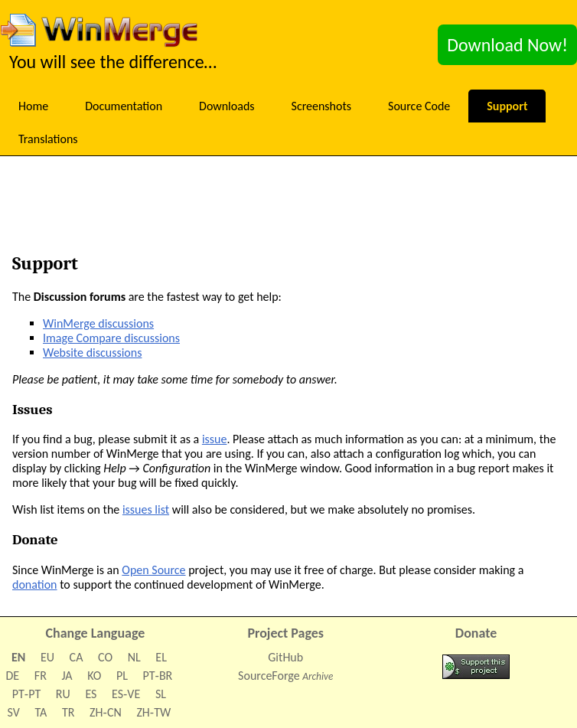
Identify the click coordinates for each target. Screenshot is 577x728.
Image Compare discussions (111, 338)
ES (91, 694)
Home (33, 106)
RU (63, 694)
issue (215, 439)
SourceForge (269, 676)
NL (134, 657)
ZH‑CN (106, 712)
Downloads (227, 106)
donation (35, 584)
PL (122, 676)
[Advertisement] (297, 209)
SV (14, 712)
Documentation (124, 106)
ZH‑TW (153, 712)
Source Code (419, 106)
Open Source (153, 570)
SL (161, 694)
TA (41, 712)
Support (507, 106)
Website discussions (92, 353)
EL (161, 657)
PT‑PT (26, 694)
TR (68, 712)
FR (41, 676)
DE (13, 676)
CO (105, 657)
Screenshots (322, 106)
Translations (48, 139)
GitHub (285, 657)
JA (67, 676)
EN (18, 657)
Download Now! (507, 45)
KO (94, 676)
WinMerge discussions (98, 323)
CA (77, 657)
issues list (146, 509)
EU (47, 657)
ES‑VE (126, 694)
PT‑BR (158, 676)
